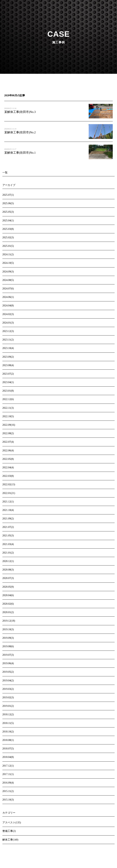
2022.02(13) (9, 484)
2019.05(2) (8, 672)
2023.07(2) (8, 374)
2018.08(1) (8, 740)
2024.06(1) (8, 297)
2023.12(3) (8, 331)
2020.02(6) (8, 604)
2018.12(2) (8, 714)
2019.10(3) (8, 629)
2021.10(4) (8, 510)
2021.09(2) (8, 519)
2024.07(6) (8, 289)
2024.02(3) (8, 314)
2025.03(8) (8, 229)
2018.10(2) (8, 732)
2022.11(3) (8, 408)
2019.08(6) (8, 646)
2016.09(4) (8, 783)
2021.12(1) (8, 502)
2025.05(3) (8, 212)
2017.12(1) (8, 766)
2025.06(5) (8, 203)
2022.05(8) (8, 459)
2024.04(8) (8, 306)
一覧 (5, 173)
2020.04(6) (8, 595)
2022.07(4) (8, 442)
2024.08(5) (8, 280)
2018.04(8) (8, 757)
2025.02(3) (8, 237)
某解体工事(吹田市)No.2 (20, 132)
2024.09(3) (8, 272)
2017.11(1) (8, 774)
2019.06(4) (8, 663)
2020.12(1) (8, 561)
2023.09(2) (8, 357)
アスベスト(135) (12, 823)
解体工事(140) (10, 840)
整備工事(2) (9, 831)
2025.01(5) (8, 246)
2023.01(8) (8, 391)
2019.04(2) (8, 681)
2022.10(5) (8, 416)
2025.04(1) (8, 221)
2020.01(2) (8, 612)
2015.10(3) (8, 800)
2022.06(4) (8, 451)
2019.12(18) (9, 621)
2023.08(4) (8, 365)
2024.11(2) (8, 254)
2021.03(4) (8, 544)
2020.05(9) (8, 587)
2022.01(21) (9, 493)
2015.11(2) (8, 791)
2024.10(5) (8, 263)
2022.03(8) (8, 476)
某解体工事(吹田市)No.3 (20, 112)
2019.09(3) (8, 638)
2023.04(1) (8, 382)
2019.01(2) (8, 706)
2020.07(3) (8, 578)
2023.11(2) (8, 340)
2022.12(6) (8, 399)
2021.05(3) (8, 536)
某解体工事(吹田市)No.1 (20, 153)
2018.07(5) (8, 749)
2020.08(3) (8, 570)
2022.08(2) (8, 433)
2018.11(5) (8, 723)
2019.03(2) (8, 689)
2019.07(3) (8, 655)
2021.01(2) (8, 553)
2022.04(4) (8, 467)
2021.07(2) (8, 527)
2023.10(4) (8, 348)
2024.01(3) (8, 323)
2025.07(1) (8, 195)
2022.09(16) (9, 425)
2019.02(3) (8, 697)
